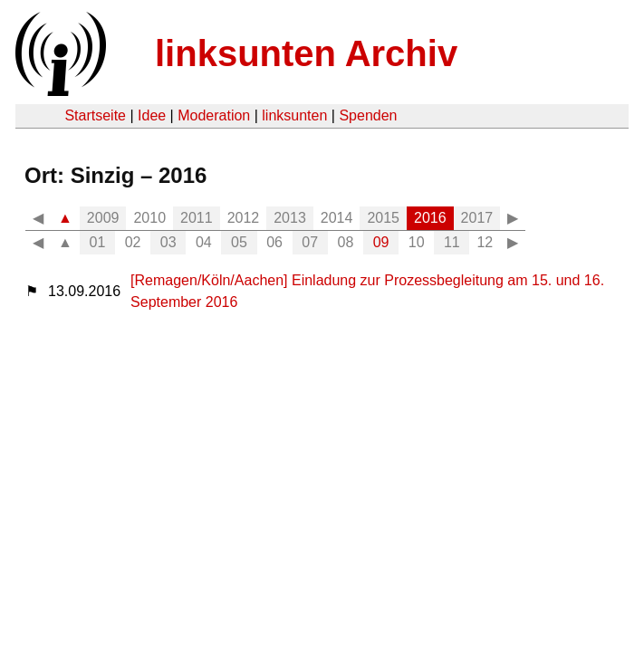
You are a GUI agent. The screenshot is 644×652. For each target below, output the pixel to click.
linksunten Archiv (306, 53)
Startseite (95, 115)
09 (381, 242)
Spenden (368, 115)
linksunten (294, 115)
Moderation (214, 115)
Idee (152, 115)
